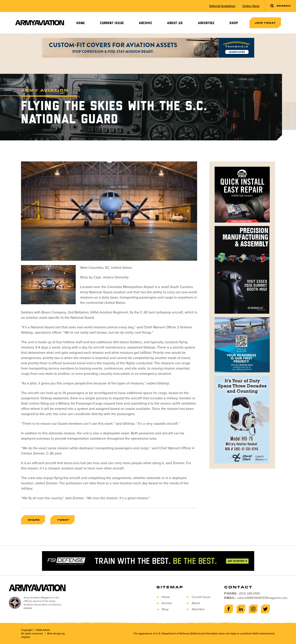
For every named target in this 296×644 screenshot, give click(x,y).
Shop (234, 23)
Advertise (206, 23)
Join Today (265, 23)
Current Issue (112, 23)
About (196, 603)
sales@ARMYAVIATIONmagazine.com (262, 598)
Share (34, 520)
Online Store (251, 6)
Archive (145, 23)
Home (81, 23)
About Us (175, 23)
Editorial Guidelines (222, 6)
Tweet (63, 520)
